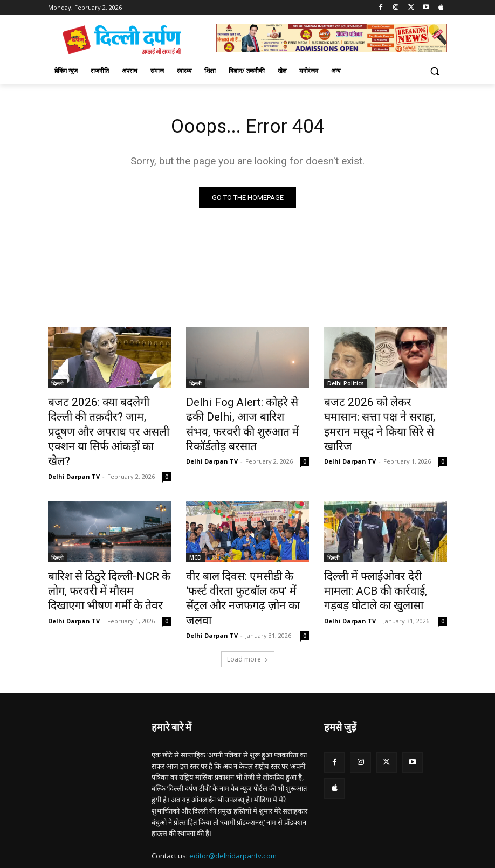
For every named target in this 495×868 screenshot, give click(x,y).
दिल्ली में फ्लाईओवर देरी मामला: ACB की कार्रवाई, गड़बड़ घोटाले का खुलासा (381, 563)
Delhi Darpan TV (74, 453)
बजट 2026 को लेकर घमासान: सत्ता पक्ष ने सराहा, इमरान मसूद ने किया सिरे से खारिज (385, 416)
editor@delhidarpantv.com (233, 809)
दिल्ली (57, 386)
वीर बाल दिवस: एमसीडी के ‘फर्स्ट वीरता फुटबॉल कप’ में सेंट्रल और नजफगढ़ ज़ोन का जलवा (239, 563)
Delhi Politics (346, 386)
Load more (248, 612)
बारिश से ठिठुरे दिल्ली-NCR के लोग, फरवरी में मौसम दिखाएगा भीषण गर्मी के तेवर (108, 563)
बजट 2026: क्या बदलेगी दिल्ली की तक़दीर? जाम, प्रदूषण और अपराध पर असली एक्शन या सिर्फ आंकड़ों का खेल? (109, 422)
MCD (195, 534)
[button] (434, 71)
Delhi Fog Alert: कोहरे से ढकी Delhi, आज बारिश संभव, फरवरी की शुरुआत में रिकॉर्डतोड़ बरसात (245, 416)
